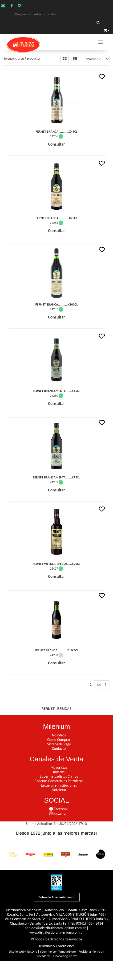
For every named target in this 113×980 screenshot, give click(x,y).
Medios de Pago (59, 744)
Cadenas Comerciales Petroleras (59, 781)
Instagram (59, 813)
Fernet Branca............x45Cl (57, 132)
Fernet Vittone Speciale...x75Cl (56, 564)
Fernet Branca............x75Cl (57, 218)
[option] (13, 854)
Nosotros (59, 735)
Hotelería (59, 790)
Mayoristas (59, 767)
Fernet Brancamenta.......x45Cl (57, 391)
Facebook (59, 809)
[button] (107, 30)
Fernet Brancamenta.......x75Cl (57, 477)
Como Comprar (59, 740)
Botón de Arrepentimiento (57, 897)
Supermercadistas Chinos (59, 776)
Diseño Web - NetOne (23, 952)
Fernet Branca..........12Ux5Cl (56, 650)
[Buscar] (98, 23)
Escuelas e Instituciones (59, 785)
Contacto (59, 749)
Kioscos (59, 772)
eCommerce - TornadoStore (58, 952)
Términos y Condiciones (57, 946)
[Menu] (101, 42)
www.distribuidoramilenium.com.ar (57, 932)
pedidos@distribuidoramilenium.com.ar (55, 928)
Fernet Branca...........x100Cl (56, 304)
